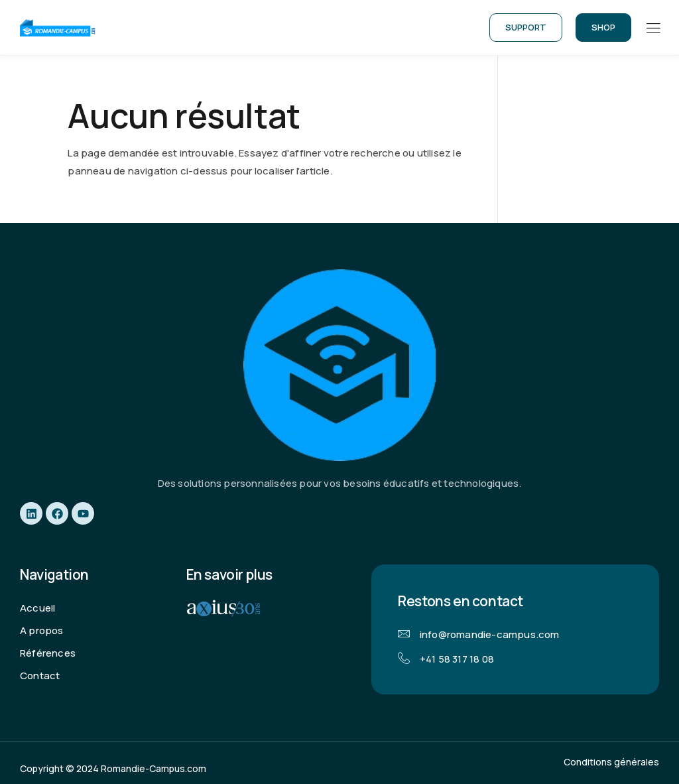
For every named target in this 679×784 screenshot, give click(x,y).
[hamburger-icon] (653, 29)
